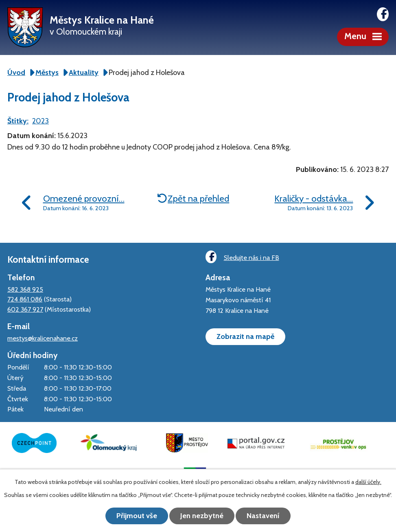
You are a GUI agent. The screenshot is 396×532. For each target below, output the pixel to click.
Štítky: (18, 121)
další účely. (368, 482)
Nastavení (263, 516)
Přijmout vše (137, 516)
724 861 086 (25, 299)
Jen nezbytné (202, 516)
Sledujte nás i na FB (242, 257)
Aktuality (84, 73)
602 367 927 (25, 309)
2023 (40, 121)
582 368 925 (25, 289)
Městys (47, 73)
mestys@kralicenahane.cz (43, 338)
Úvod (16, 73)
